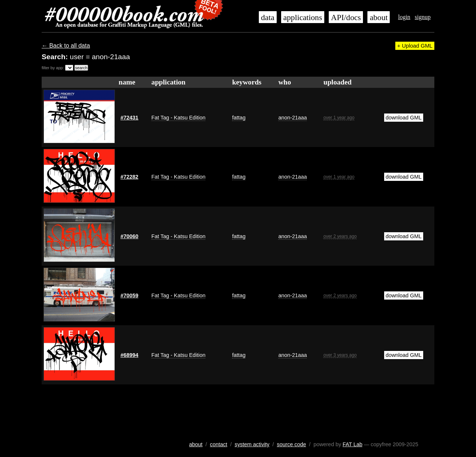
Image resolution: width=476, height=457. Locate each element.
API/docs (346, 17)
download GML (404, 118)
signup (423, 17)
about (379, 17)
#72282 (129, 177)
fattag (239, 118)
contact (219, 444)
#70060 (129, 236)
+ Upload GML (415, 46)
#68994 (129, 355)
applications (303, 17)
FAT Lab (352, 444)
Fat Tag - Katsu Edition (178, 118)
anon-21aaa (292, 118)
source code (292, 444)
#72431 (129, 118)
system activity (252, 444)
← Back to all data (66, 46)
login (404, 17)
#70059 (129, 295)
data (268, 17)
